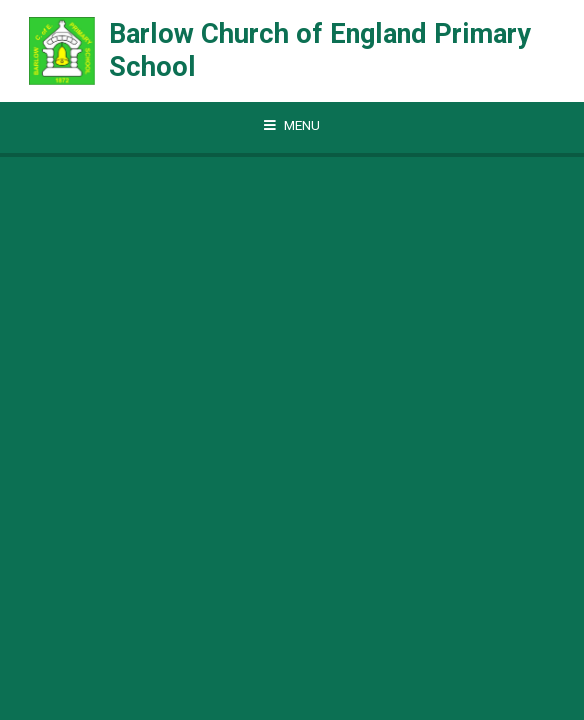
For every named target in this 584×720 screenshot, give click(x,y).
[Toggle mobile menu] (292, 126)
